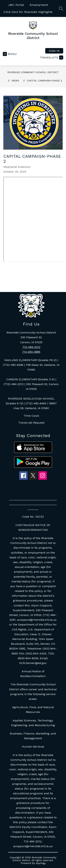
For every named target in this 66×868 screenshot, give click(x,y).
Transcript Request (31, 423)
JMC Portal (16, 5)
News (15, 81)
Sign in (54, 51)
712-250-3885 (31, 352)
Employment (39, 5)
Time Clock (31, 416)
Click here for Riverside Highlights (28, 12)
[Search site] (61, 8)
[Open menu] (10, 54)
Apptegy (41, 863)
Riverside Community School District (33, 72)
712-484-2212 (31, 347)
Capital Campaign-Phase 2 (45, 81)
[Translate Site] (51, 57)
